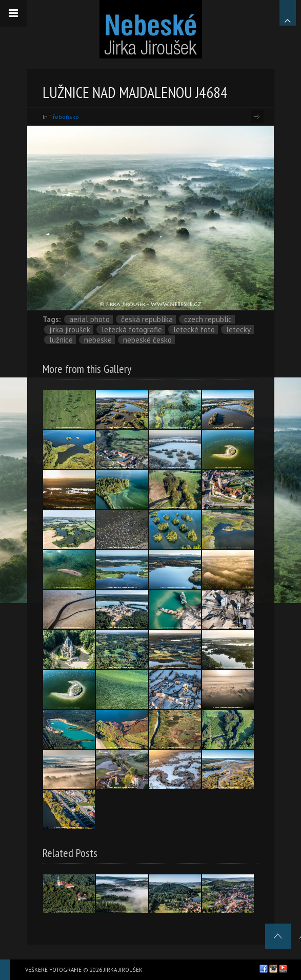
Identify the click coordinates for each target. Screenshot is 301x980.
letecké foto (194, 329)
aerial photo (89, 319)
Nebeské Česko (147, 340)
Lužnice (61, 340)
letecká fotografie (132, 329)
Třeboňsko (64, 117)
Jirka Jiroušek (70, 329)
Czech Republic (208, 319)
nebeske (98, 340)
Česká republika (147, 319)
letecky (238, 329)
